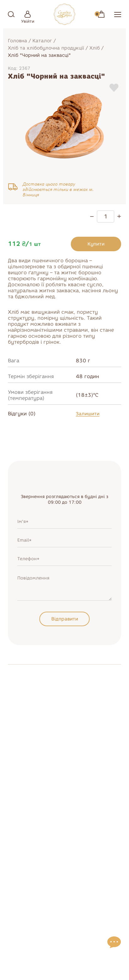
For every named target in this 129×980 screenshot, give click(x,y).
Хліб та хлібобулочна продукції (46, 48)
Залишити (88, 414)
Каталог (42, 41)
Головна (17, 41)
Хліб (95, 48)
